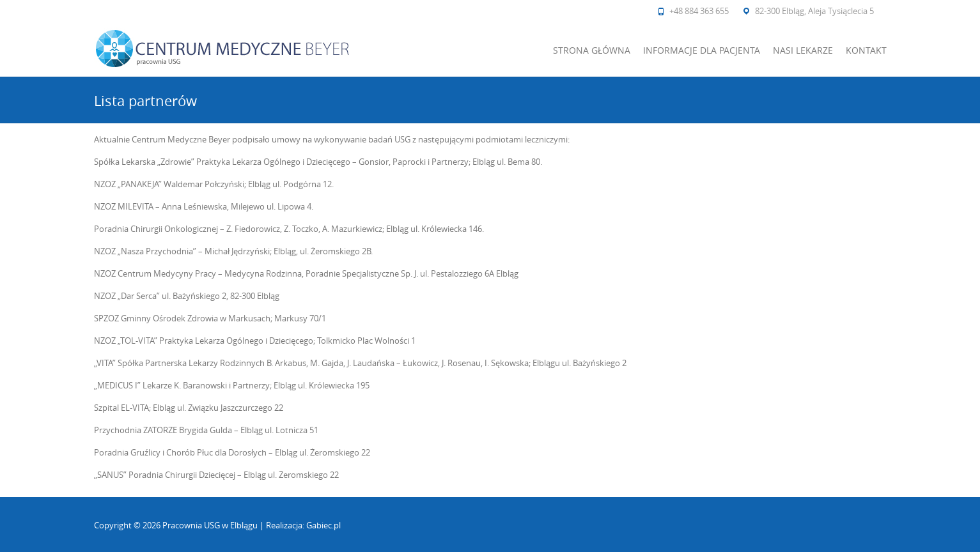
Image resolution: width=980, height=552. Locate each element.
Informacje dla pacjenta (702, 50)
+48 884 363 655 (699, 11)
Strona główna (592, 50)
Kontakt (866, 50)
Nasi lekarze (803, 50)
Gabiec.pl (323, 525)
